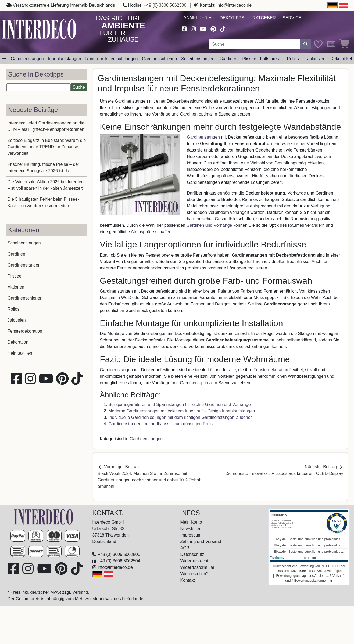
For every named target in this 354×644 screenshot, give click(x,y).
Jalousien (17, 320)
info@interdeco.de (234, 5)
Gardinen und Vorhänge (209, 225)
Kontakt (188, 580)
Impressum (191, 535)
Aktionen (16, 287)
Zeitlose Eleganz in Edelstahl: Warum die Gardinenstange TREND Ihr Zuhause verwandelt (47, 147)
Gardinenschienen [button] (159, 59)
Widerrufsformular (197, 567)
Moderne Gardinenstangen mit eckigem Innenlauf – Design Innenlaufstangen (182, 411)
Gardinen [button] (228, 59)
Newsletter (191, 529)
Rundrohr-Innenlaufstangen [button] (112, 59)
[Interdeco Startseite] (39, 29)
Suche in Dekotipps (36, 74)
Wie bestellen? (194, 574)
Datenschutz (192, 554)
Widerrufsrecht (194, 561)
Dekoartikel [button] (341, 59)
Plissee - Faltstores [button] (261, 59)
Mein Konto (191, 522)
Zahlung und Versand (201, 542)
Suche (79, 87)
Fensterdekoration (25, 331)
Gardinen (16, 254)
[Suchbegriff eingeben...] (254, 44)
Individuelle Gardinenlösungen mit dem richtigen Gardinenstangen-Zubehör (180, 417)
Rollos (13, 309)
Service (292, 18)
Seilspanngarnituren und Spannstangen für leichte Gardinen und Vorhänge (179, 404)
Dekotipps (232, 18)
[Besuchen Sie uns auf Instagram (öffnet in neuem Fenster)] (193, 28)
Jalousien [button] (316, 59)
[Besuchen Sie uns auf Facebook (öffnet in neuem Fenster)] (184, 28)
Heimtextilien (20, 353)
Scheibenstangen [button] (198, 59)
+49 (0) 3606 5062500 (165, 5)
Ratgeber (264, 18)
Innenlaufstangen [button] (65, 59)
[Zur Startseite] (44, 517)
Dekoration (18, 342)
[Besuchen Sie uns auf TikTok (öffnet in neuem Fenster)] (223, 28)
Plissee (15, 276)
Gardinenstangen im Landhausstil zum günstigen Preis (160, 424)
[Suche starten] (306, 44)
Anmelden (198, 18)
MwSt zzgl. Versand (69, 592)
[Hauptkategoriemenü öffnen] (4, 59)
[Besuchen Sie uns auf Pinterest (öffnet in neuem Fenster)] (213, 28)
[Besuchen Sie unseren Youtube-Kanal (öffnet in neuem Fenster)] (203, 28)
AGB (185, 548)
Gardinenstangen (24, 265)
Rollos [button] (293, 59)
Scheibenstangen (24, 243)
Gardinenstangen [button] (27, 59)
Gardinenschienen (25, 298)
